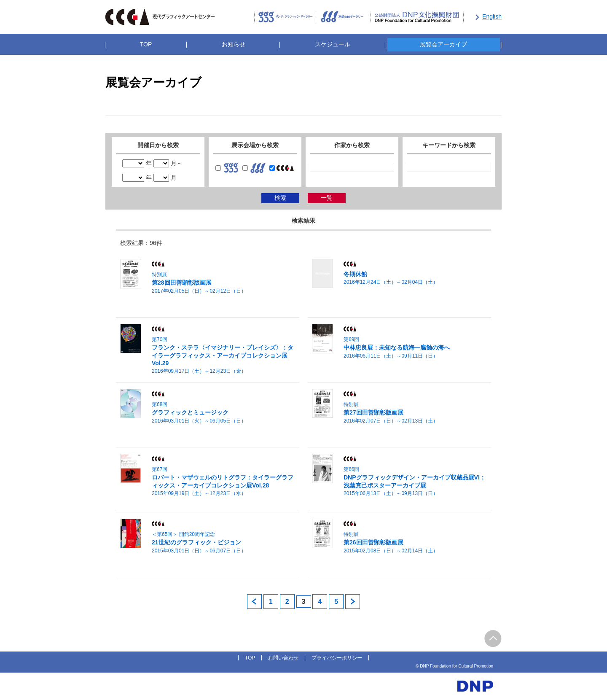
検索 (280, 198)
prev (254, 602)
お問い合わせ (283, 658)
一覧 (327, 198)
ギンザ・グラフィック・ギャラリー (285, 17)
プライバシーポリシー (337, 658)
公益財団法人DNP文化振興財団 (417, 17)
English (492, 16)
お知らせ (234, 44)
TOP (146, 44)
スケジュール (333, 44)
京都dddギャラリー (344, 17)
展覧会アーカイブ (443, 44)
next (353, 602)
